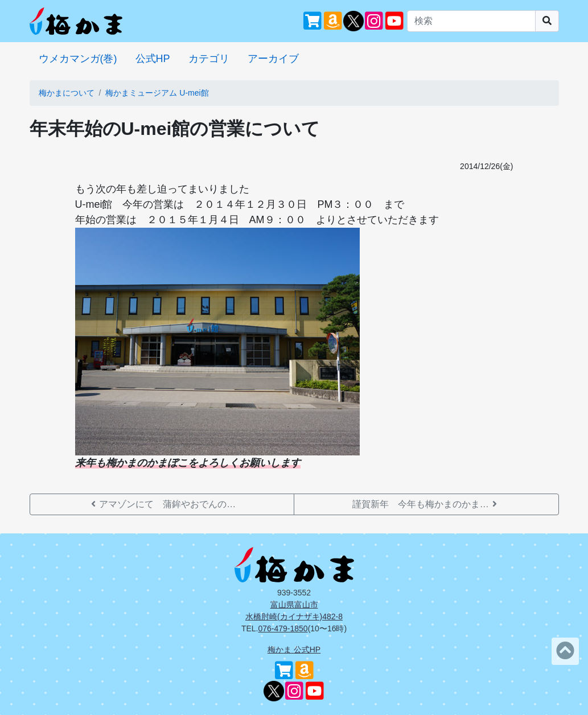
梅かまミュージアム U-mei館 (157, 93)
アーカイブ (273, 59)
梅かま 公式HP (294, 650)
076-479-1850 (283, 628)
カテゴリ (209, 59)
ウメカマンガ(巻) (78, 59)
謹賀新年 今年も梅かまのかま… (426, 504)
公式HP (153, 59)
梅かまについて (67, 93)
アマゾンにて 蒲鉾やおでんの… (162, 504)
